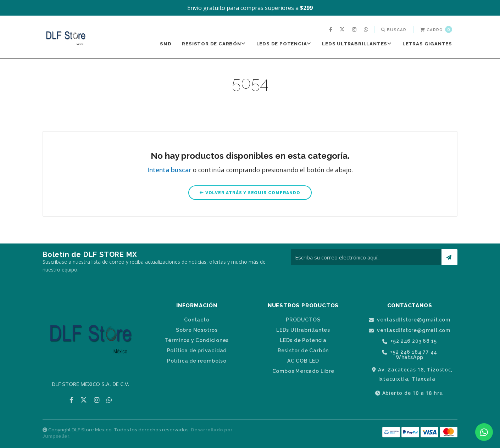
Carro (436, 29)
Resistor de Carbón (214, 44)
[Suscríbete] (449, 257)
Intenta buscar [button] (169, 170)
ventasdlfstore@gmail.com (410, 320)
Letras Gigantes (427, 44)
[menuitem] (332, 30)
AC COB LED (303, 361)
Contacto (197, 320)
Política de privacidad (197, 351)
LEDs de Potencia (284, 44)
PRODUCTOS (303, 320)
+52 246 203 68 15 (410, 341)
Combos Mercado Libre (303, 371)
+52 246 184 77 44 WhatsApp (410, 355)
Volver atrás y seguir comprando (250, 193)
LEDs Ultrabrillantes (357, 44)
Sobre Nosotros (197, 330)
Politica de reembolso (197, 361)
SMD (166, 44)
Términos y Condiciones (197, 340)
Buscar (394, 30)
